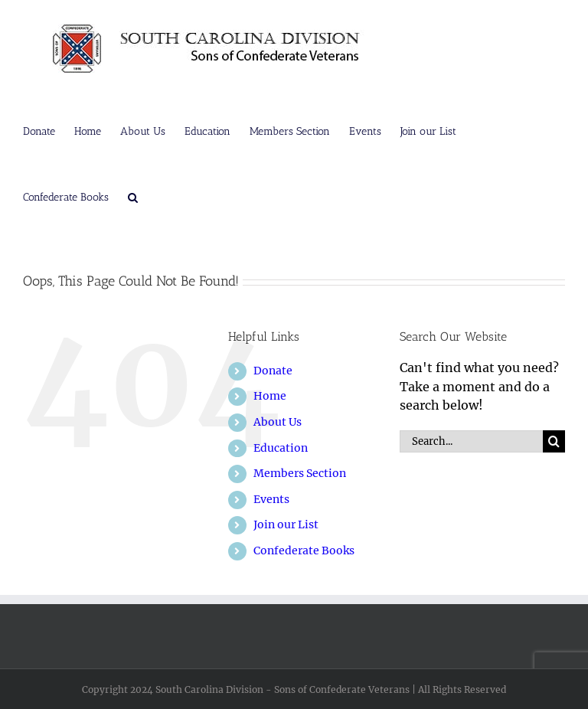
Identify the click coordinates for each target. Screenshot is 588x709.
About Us (278, 422)
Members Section (300, 473)
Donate (273, 371)
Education (281, 448)
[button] (133, 196)
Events (271, 499)
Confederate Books (304, 551)
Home (270, 396)
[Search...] (471, 441)
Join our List (286, 524)
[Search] (554, 441)
